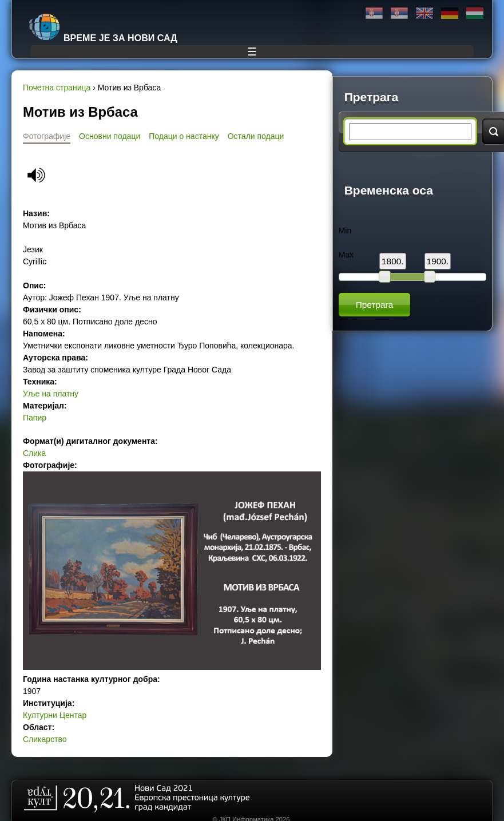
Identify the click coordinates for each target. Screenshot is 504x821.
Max (346, 255)
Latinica (399, 13)
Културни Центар (55, 715)
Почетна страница (57, 88)
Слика (34, 453)
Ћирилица (374, 13)
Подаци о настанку (184, 136)
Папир (35, 418)
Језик (33, 249)
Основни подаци (110, 136)
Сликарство (45, 739)
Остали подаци (256, 136)
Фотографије (47, 136)
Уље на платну (51, 394)
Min (345, 231)
